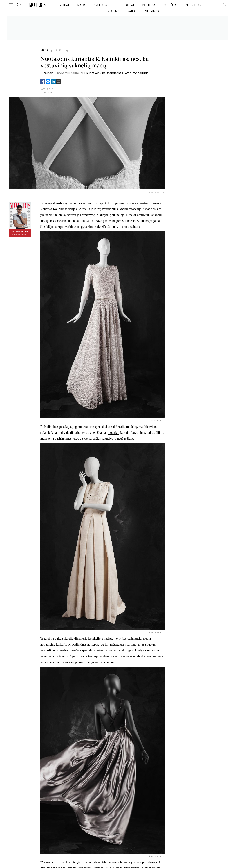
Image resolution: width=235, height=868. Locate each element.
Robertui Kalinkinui (71, 73)
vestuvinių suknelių (115, 209)
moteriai (113, 433)
